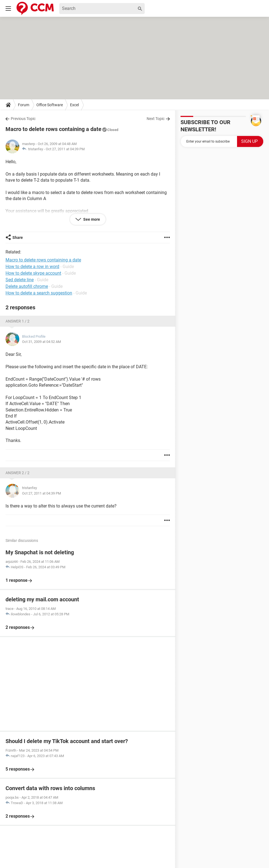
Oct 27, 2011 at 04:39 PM (65, 149)
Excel (74, 105)
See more (91, 219)
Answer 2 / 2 (18, 473)
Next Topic (156, 119)
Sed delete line (20, 280)
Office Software (50, 105)
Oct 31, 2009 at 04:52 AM (41, 342)
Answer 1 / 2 (18, 321)
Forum (24, 105)
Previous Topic (23, 119)
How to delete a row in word (32, 267)
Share (18, 238)
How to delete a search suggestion (39, 293)
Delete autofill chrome (27, 286)
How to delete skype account (33, 273)
